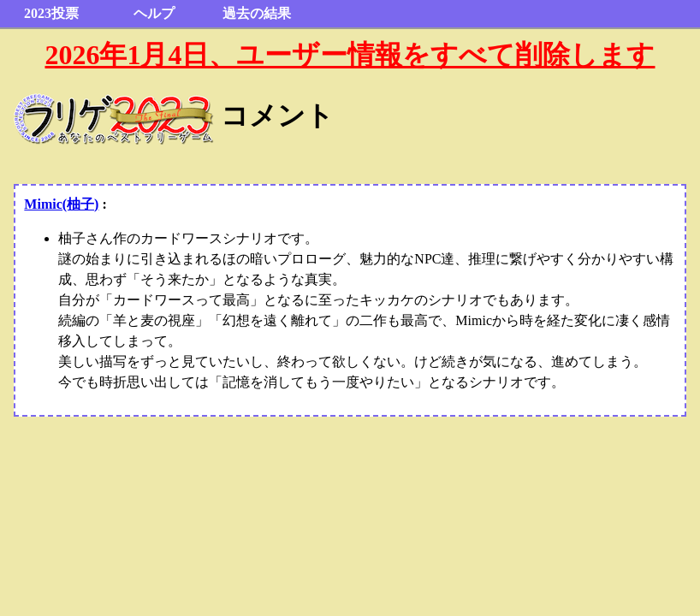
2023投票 (51, 13)
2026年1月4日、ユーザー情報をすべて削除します (350, 55)
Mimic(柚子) (61, 204)
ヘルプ (154, 13)
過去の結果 (257, 13)
